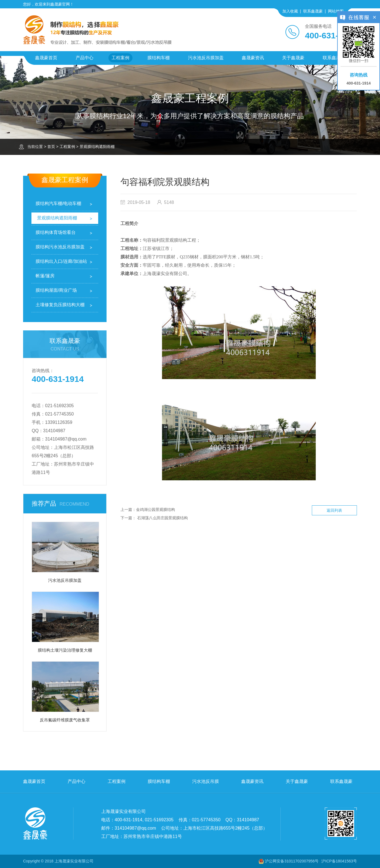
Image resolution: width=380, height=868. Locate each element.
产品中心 (85, 58)
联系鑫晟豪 (313, 11)
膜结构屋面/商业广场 (56, 290)
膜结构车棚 (159, 58)
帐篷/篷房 (45, 276)
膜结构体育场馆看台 (56, 232)
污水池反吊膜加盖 (206, 58)
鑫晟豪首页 (46, 58)
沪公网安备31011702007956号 (292, 861)
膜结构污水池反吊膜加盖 (60, 247)
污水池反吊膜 (206, 781)
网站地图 (336, 11)
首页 (51, 147)
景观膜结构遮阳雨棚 (97, 147)
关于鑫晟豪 (293, 58)
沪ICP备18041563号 (339, 861)
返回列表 (334, 510)
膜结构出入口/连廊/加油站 (61, 261)
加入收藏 (290, 11)
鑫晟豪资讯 (253, 58)
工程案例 (120, 58)
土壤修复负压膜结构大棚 (60, 305)
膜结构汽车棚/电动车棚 (58, 203)
